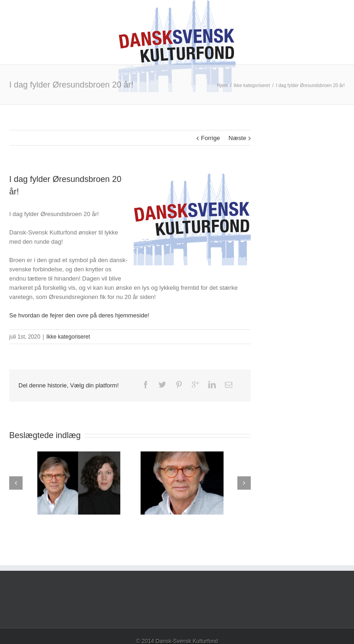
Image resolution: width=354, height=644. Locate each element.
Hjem (222, 85)
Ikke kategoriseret (252, 85)
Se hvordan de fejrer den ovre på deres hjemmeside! (79, 315)
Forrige (210, 138)
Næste (237, 138)
